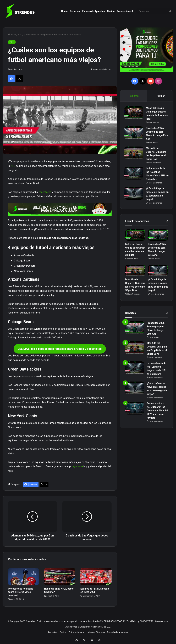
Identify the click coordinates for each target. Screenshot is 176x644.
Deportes (75, 11)
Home (64, 11)
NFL (20, 35)
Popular (160, 96)
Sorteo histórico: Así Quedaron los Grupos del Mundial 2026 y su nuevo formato (157, 412)
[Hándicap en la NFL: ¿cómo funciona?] (60, 576)
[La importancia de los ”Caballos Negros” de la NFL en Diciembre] (135, 174)
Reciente (134, 96)
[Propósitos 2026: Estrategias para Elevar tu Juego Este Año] (135, 134)
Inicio (12, 35)
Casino (111, 11)
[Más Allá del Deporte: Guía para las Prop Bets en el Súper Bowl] (135, 154)
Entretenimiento (126, 11)
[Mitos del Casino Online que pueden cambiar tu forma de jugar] (135, 113)
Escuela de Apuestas (93, 11)
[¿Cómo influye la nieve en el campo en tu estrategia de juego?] (135, 194)
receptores (45, 192)
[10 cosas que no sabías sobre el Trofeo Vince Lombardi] (23, 576)
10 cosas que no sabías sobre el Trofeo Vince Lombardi (21, 592)
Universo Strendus (96, 632)
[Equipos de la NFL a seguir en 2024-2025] (96, 576)
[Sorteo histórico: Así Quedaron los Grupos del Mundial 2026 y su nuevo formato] (135, 410)
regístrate (77, 466)
